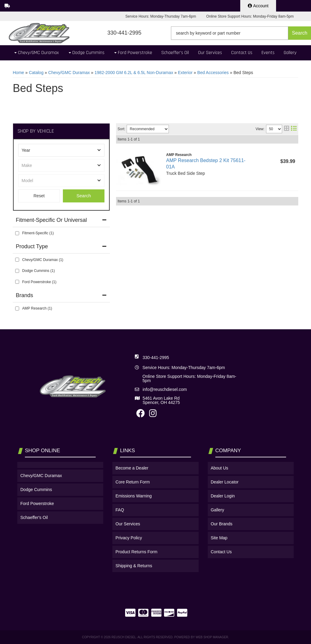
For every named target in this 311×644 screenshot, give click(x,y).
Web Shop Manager (212, 637)
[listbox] (61, 150)
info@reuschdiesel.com (165, 389)
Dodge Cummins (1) (38, 271)
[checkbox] (17, 233)
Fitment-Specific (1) (38, 233)
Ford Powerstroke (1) (39, 282)
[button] (241, 33)
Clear (39, 196)
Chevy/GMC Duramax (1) (43, 260)
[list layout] (294, 129)
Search (84, 196)
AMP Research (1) (37, 308)
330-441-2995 (156, 358)
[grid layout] (287, 129)
